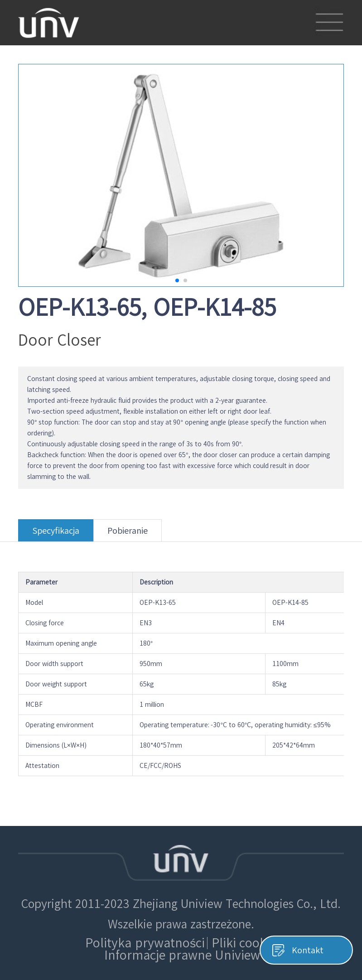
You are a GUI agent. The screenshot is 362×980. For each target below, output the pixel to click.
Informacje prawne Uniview (182, 955)
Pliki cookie (244, 943)
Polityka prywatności (145, 943)
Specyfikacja (56, 534)
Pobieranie (128, 534)
